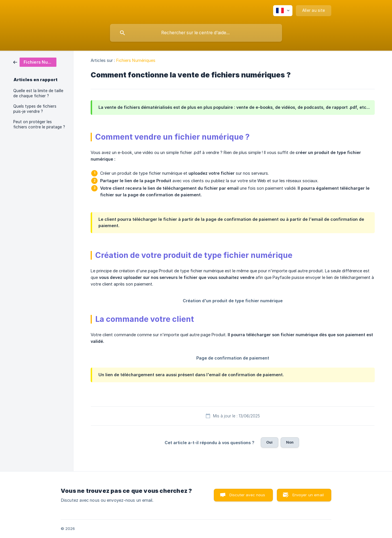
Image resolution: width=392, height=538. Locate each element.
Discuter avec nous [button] (247, 495)
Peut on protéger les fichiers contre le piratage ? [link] (39, 124)
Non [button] (290, 442)
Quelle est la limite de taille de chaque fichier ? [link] (38, 93)
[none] (283, 11)
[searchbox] (196, 33)
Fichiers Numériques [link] (136, 60)
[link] (35, 62)
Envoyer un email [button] (308, 495)
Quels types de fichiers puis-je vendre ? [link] (35, 109)
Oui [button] (269, 442)
